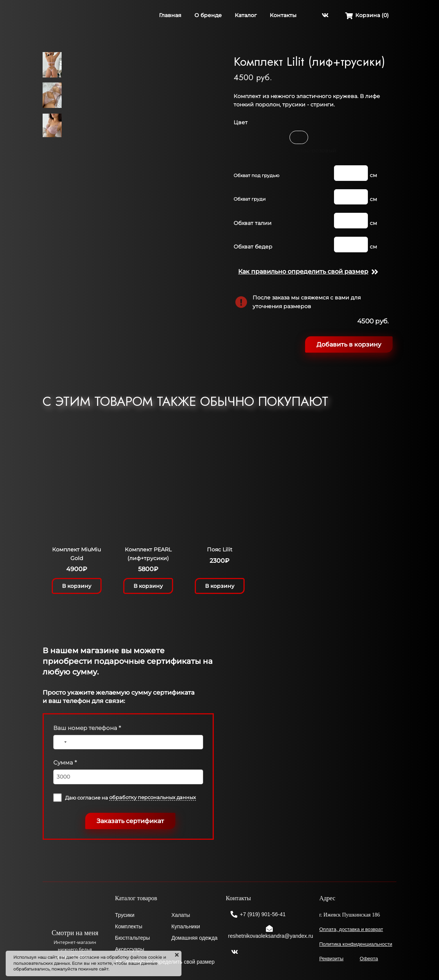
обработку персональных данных (153, 797)
